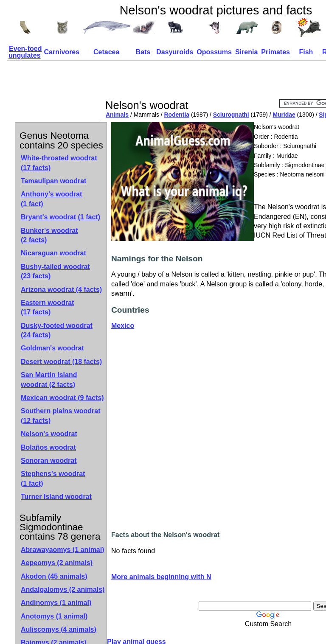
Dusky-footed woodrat (57, 330)
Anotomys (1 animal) (54, 616)
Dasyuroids (175, 52)
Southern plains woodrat (61, 416)
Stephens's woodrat (53, 478)
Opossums (214, 52)
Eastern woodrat (47, 307)
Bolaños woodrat (48, 447)
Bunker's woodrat (49, 235)
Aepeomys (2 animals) (57, 563)
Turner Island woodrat (56, 497)
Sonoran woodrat (49, 461)
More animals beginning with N (161, 577)
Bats (143, 52)
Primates (275, 52)
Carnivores (62, 52)
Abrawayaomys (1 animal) (63, 550)
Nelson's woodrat (49, 434)
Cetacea (106, 52)
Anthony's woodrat (51, 199)
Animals (117, 115)
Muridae (284, 115)
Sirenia (246, 52)
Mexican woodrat (62, 398)
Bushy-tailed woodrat (55, 271)
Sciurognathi (231, 115)
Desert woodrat (61, 362)
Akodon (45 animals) (54, 576)
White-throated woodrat (59, 163)
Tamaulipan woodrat (53, 181)
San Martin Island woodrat (49, 379)
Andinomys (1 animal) (56, 603)
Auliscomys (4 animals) (59, 629)
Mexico (123, 326)
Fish (306, 52)
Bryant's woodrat (60, 217)
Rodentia (177, 115)
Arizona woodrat (61, 290)
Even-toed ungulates (25, 52)
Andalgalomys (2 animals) (63, 589)
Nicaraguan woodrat (53, 253)
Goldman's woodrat (52, 348)
